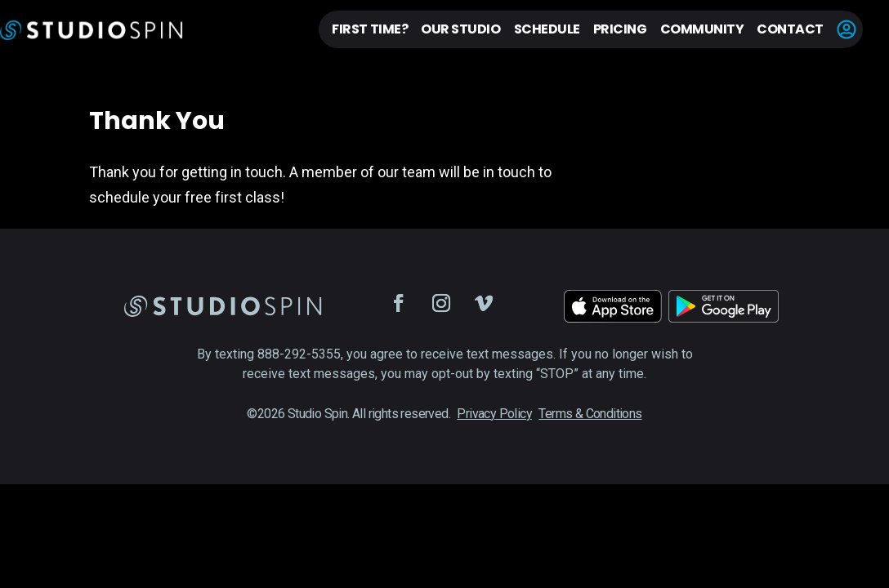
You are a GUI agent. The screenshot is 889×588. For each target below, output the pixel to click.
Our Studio (460, 29)
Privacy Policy (494, 414)
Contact (790, 29)
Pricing (620, 29)
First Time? (370, 29)
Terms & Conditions (590, 414)
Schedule (547, 29)
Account (847, 29)
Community (702, 29)
